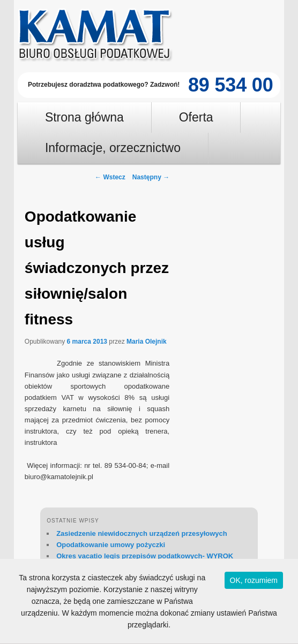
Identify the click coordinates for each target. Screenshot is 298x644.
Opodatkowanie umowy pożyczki (111, 545)
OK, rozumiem (254, 580)
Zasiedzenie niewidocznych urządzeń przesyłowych (142, 533)
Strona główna (84, 117)
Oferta (196, 117)
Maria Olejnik (147, 342)
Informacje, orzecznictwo (113, 148)
